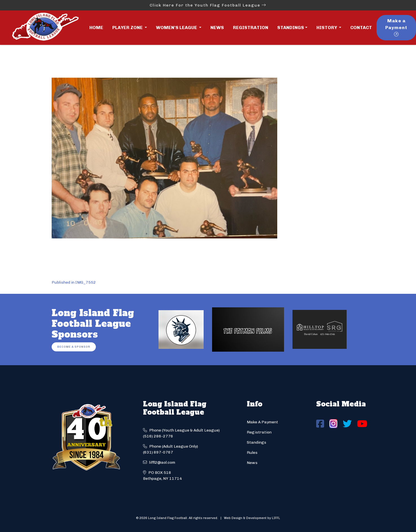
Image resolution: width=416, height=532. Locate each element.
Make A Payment (262, 422)
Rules (252, 453)
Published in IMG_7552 (74, 282)
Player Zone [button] (128, 28)
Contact (361, 28)
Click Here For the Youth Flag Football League (208, 5)
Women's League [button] (177, 28)
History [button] (327, 28)
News (217, 28)
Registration (251, 28)
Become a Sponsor (74, 347)
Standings (291, 28)
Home (96, 28)
